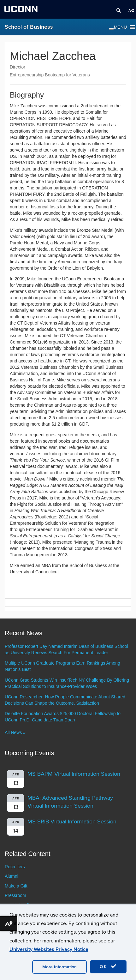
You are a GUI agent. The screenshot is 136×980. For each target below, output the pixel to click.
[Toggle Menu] (111, 29)
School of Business (29, 27)
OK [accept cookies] (108, 966)
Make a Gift (16, 886)
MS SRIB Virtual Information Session (72, 822)
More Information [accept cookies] (59, 967)
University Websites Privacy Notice (49, 949)
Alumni (12, 876)
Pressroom (15, 895)
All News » (15, 732)
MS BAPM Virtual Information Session (74, 774)
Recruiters (15, 867)
